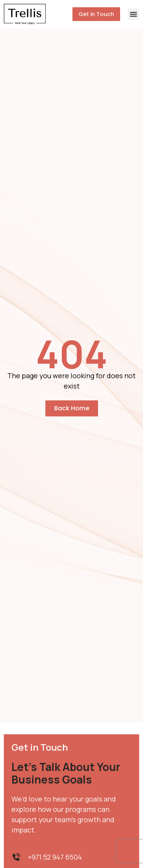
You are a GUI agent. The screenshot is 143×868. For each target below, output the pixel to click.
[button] (133, 14)
